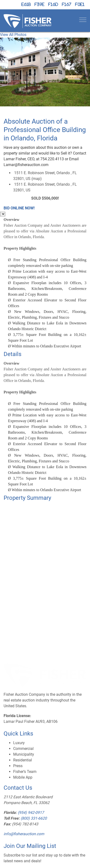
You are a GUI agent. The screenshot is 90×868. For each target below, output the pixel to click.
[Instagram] (53, 5)
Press (18, 766)
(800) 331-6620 (34, 818)
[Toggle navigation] (83, 20)
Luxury (19, 743)
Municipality (24, 754)
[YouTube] (67, 5)
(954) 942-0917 (31, 813)
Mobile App (23, 777)
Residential (23, 760)
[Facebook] (39, 5)
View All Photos (13, 35)
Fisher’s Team (25, 772)
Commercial (23, 749)
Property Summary (27, 498)
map (36, 179)
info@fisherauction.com (24, 834)
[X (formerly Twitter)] (26, 5)
